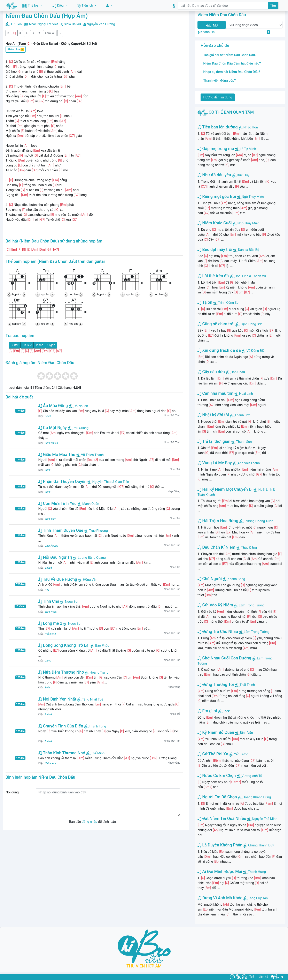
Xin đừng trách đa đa (219, 350)
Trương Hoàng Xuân (259, 521)
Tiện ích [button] (85, 6)
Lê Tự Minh (248, 149)
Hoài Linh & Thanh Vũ (250, 276)
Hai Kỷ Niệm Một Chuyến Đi (225, 489)
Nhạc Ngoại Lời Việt (43, 24)
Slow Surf (50, 519)
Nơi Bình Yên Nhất (57, 699)
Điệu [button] (59, 6)
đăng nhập (89, 822)
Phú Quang (78, 428)
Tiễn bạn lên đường (217, 127)
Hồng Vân (88, 580)
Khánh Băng (236, 579)
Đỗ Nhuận (78, 406)
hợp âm (17, 294)
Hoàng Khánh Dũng (257, 797)
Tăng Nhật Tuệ (90, 699)
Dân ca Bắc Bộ (248, 250)
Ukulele (27, 345)
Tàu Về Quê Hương (58, 579)
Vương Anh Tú (252, 776)
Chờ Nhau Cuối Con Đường (224, 658)
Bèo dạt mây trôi (215, 249)
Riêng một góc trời (217, 196)
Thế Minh (95, 753)
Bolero (48, 687)
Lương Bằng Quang (89, 558)
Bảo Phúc (100, 646)
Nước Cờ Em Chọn (217, 776)
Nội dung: (13, 792)
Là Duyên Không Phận (220, 845)
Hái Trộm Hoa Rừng (218, 521)
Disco (48, 661)
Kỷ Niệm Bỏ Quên (216, 732)
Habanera (50, 634)
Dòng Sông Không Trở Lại (64, 645)
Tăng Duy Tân (258, 898)
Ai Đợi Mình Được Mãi (220, 871)
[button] (109, 6)
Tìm (273, 5)
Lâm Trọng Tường (252, 605)
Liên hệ (263, 977)
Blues (48, 416)
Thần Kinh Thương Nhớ (62, 753)
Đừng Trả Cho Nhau (218, 631)
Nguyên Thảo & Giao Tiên (108, 482)
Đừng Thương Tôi (216, 684)
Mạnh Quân (88, 504)
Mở (212, 26)
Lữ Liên (16, 24)
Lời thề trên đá (213, 276)
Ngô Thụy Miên (253, 197)
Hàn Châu (238, 372)
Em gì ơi (207, 711)
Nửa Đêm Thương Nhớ (61, 672)
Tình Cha (49, 601)
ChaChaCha (51, 546)
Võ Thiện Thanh (90, 455)
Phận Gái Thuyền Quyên (62, 481)
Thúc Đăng (249, 548)
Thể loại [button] (31, 6)
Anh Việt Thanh (249, 463)
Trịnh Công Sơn (229, 303)
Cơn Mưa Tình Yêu (57, 503)
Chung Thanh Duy (261, 845)
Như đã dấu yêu (214, 175)
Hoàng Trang (97, 672)
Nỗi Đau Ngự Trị (55, 557)
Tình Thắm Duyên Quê (61, 530)
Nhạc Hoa (251, 127)
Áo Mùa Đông (53, 406)
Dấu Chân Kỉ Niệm (216, 547)
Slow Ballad (72, 24)
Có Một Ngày (52, 428)
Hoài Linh (246, 394)
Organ (51, 345)
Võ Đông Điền (256, 351)
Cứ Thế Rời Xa (213, 754)
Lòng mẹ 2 (50, 623)
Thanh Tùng (95, 726)
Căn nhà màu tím (215, 393)
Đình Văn (246, 733)
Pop (47, 590)
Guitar (15, 345)
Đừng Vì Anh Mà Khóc (220, 898)
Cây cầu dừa (211, 372)
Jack (226, 711)
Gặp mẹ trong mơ (216, 149)
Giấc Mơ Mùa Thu (57, 455)
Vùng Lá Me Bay (215, 463)
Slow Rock (51, 612)
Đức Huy (243, 175)
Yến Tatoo (241, 754)
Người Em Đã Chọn (217, 797)
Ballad (48, 568)
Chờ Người (210, 579)
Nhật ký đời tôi (213, 415)
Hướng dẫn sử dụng (218, 97)
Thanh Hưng (257, 872)
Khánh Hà (16, 49)
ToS (252, 977)
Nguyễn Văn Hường (101, 24)
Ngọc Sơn (70, 602)
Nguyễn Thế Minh (265, 819)
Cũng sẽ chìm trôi (216, 324)
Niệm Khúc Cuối (215, 223)
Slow (48, 470)
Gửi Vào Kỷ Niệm (215, 605)
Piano (40, 345)
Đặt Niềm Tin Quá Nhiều (222, 818)
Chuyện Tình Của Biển (61, 726)
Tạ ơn (205, 302)
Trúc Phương (96, 531)
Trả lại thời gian (214, 441)
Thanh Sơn (242, 415)
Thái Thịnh (247, 685)
